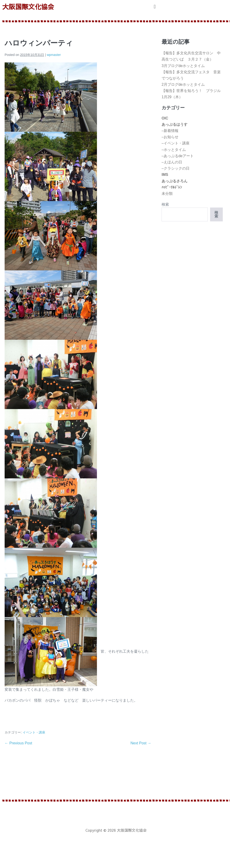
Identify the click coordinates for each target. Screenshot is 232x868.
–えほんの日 (172, 162)
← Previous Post (18, 743)
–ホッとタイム (174, 150)
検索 (165, 204)
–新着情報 (170, 131)
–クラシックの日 (176, 168)
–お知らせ (170, 137)
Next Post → (141, 743)
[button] (155, 7)
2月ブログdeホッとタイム (183, 84)
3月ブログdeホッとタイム (183, 66)
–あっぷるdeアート (178, 156)
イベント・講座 (34, 732)
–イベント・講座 (176, 143)
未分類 (167, 194)
